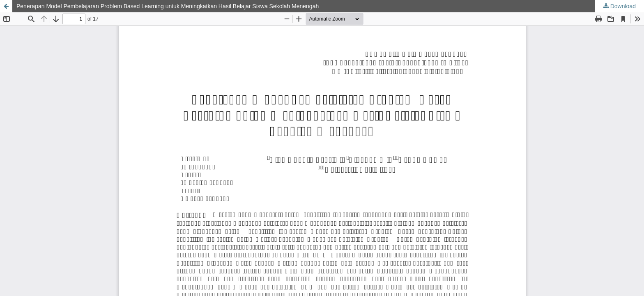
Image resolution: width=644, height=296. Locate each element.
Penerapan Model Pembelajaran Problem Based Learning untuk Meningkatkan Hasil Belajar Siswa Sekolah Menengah (168, 6)
